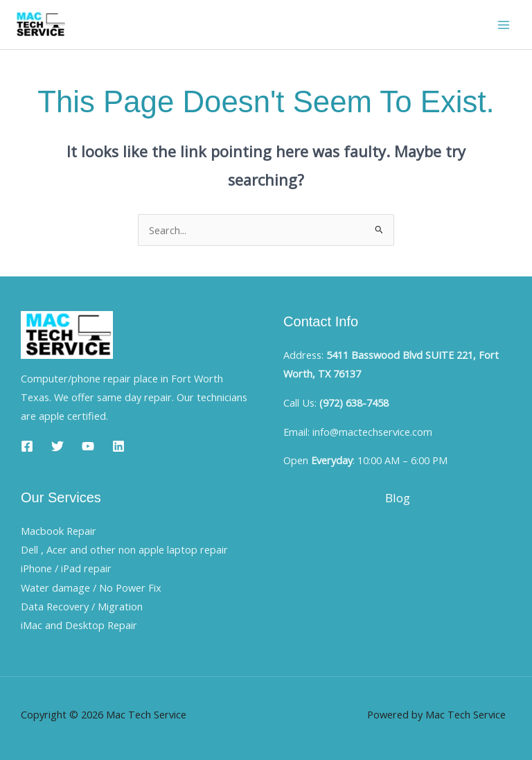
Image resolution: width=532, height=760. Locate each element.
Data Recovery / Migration (82, 606)
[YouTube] (88, 446)
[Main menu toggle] (504, 25)
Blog (398, 498)
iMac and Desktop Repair (79, 625)
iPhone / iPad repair (66, 568)
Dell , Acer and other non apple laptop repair (124, 549)
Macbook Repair (59, 531)
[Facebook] (27, 446)
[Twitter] (57, 446)
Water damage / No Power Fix (91, 587)
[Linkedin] (118, 446)
